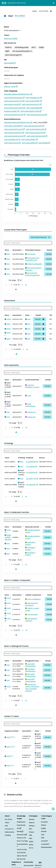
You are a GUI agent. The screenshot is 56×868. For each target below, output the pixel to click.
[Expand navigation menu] (53, 3)
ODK (43, 838)
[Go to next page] (22, 285)
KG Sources (21, 859)
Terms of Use (22, 849)
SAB (6, 826)
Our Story (8, 819)
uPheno (32, 826)
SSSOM (44, 831)
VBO (31, 838)
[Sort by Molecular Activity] (40, 527)
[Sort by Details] (42, 315)
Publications (10, 832)
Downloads (21, 825)
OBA (31, 835)
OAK (43, 835)
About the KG (22, 856)
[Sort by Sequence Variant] (20, 731)
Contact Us (9, 829)
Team (7, 823)
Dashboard (21, 822)
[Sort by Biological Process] (40, 661)
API (19, 828)
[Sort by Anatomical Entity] (40, 380)
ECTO (31, 848)
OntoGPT (45, 841)
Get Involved (29, 865)
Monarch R (22, 835)
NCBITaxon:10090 (11, 39)
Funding (8, 835)
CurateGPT (45, 844)
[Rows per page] (20, 280)
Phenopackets (46, 847)
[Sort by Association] (23, 250)
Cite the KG (21, 853)
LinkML (43, 828)
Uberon (32, 823)
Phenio (32, 832)
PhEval (44, 825)
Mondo (32, 819)
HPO (31, 829)
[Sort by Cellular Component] (42, 595)
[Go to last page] (25, 285)
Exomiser (44, 822)
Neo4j (20, 831)
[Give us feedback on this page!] (53, 809)
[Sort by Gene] (10, 250)
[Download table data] (16, 289)
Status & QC (22, 838)
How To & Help (22, 841)
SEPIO (31, 845)
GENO (31, 842)
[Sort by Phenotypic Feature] (42, 250)
